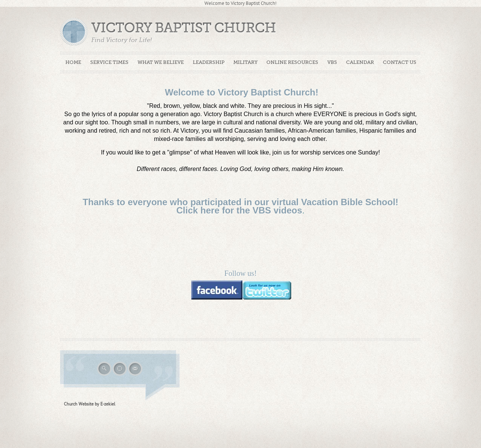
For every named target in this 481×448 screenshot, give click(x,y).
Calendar (360, 62)
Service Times (109, 62)
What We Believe (161, 62)
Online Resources (292, 62)
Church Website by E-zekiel (90, 404)
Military (245, 62)
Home (73, 62)
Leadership (209, 62)
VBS (332, 62)
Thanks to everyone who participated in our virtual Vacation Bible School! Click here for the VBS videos (240, 206)
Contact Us (400, 62)
